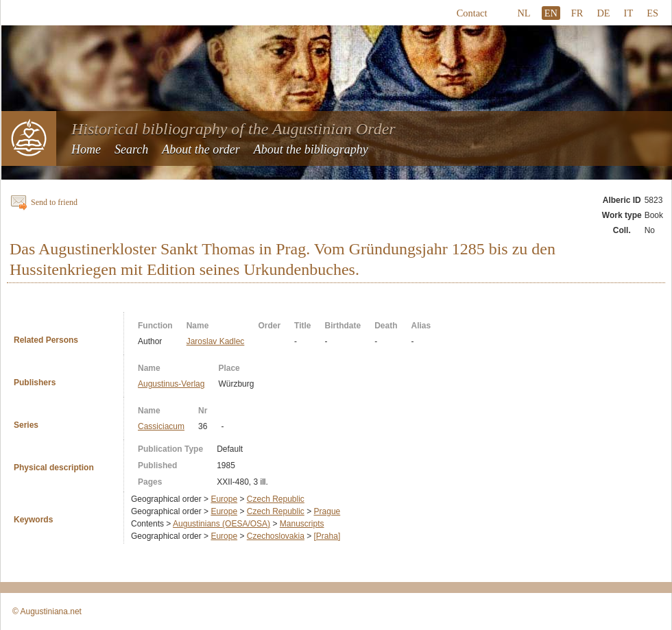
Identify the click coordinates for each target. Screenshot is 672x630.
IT (629, 13)
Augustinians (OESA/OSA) (221, 524)
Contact (472, 13)
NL (524, 13)
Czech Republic (276, 499)
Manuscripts (302, 524)
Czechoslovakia (276, 536)
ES (652, 13)
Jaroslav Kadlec (216, 341)
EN (551, 13)
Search (131, 149)
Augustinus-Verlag (171, 384)
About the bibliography (311, 149)
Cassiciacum (161, 426)
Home (86, 149)
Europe (224, 499)
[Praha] (327, 536)
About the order (201, 149)
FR (577, 13)
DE (603, 13)
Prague (327, 511)
